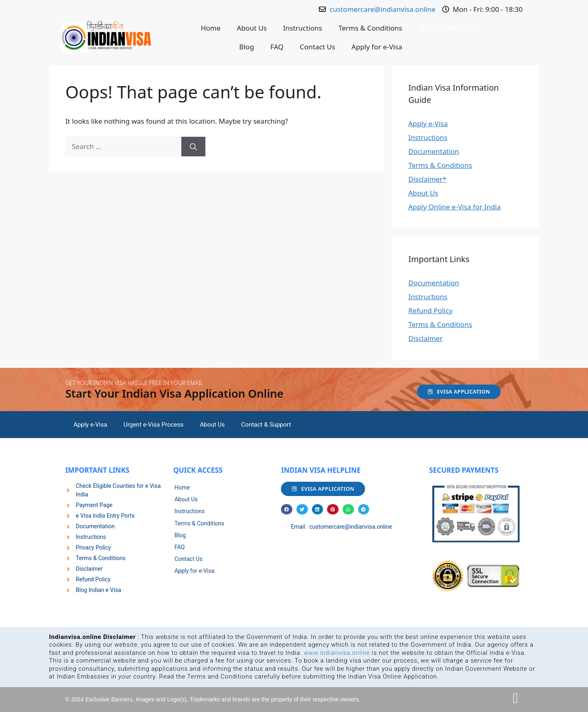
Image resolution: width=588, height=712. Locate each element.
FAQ (277, 47)
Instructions (303, 28)
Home (211, 28)
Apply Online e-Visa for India (454, 207)
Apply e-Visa (428, 123)
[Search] (193, 147)
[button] (287, 509)
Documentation (434, 151)
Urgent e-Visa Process (153, 425)
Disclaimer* (427, 179)
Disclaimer (425, 338)
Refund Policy (430, 310)
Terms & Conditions (370, 28)
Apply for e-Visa (377, 47)
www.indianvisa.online (337, 653)
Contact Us (317, 47)
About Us (252, 28)
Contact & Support (266, 425)
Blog (247, 47)
